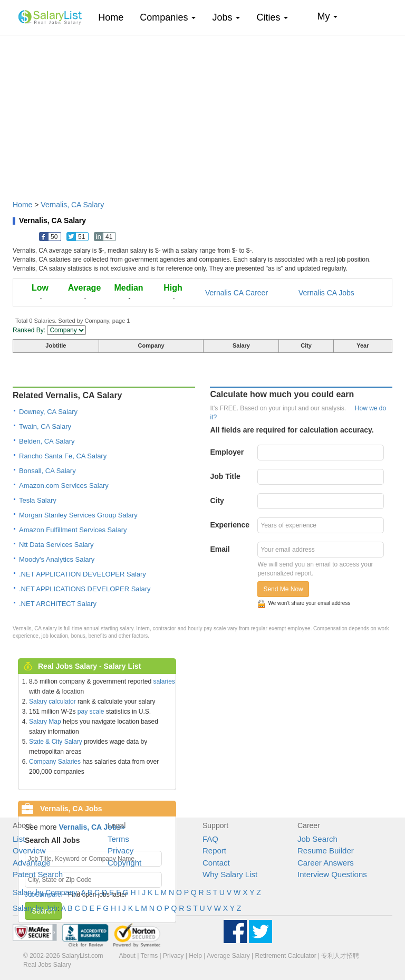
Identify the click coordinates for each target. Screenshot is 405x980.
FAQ (210, 839)
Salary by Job (35, 908)
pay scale (91, 712)
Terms (118, 839)
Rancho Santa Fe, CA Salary (63, 456)
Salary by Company (45, 892)
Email (220, 549)
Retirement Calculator (286, 956)
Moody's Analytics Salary (57, 559)
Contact (216, 863)
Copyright (124, 863)
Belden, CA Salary (47, 441)
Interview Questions (332, 874)
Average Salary (228, 956)
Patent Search (38, 874)
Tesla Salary (38, 500)
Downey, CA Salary (48, 412)
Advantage (32, 863)
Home (115, 17)
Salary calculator (52, 702)
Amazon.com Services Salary (64, 486)
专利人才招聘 (340, 956)
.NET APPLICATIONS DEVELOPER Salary (85, 589)
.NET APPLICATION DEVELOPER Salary (83, 574)
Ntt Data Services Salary (56, 545)
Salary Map (45, 722)
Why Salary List (230, 874)
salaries (164, 681)
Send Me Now (283, 589)
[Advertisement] (202, 112)
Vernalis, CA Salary (72, 205)
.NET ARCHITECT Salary (58, 604)
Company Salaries (55, 762)
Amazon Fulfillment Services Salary (73, 530)
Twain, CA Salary (45, 426)
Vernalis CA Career (237, 293)
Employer (227, 452)
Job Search (317, 839)
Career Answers (326, 863)
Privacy (120, 851)
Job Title (225, 476)
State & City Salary (56, 742)
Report (214, 851)
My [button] (327, 16)
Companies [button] (168, 17)
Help (195, 956)
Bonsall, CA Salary (47, 471)
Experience (230, 525)
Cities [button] (272, 17)
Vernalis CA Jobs (326, 293)
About (127, 956)
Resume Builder (326, 851)
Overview (29, 851)
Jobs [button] (226, 17)
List (19, 839)
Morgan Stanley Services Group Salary (78, 515)
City (217, 501)
